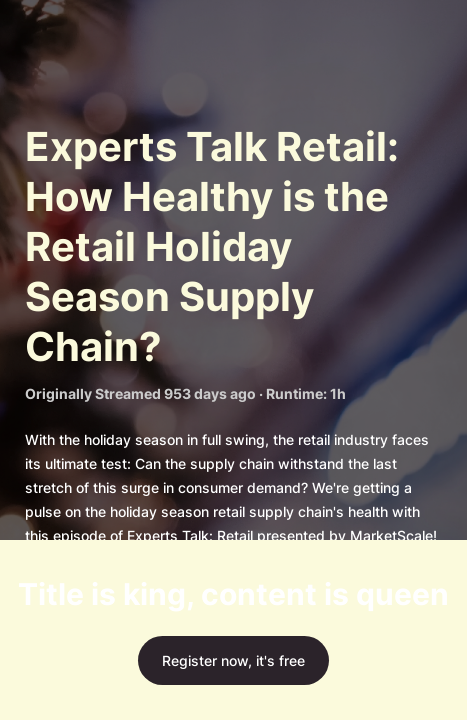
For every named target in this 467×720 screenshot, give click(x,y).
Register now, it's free (233, 660)
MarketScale (391, 535)
